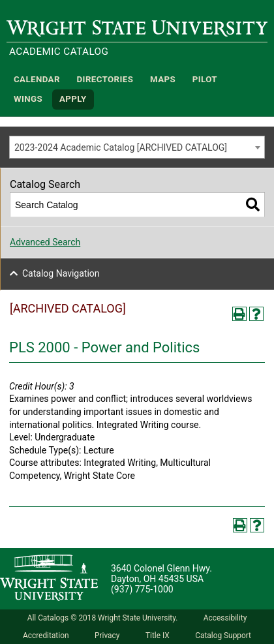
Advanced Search (45, 242)
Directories (105, 79)
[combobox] (137, 147)
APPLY (73, 100)
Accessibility (225, 618)
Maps (163, 79)
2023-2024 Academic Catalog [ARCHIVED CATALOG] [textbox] (121, 147)
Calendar (37, 79)
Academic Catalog (59, 52)
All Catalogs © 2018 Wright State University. (103, 618)
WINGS (28, 100)
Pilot (205, 79)
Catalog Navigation (61, 273)
